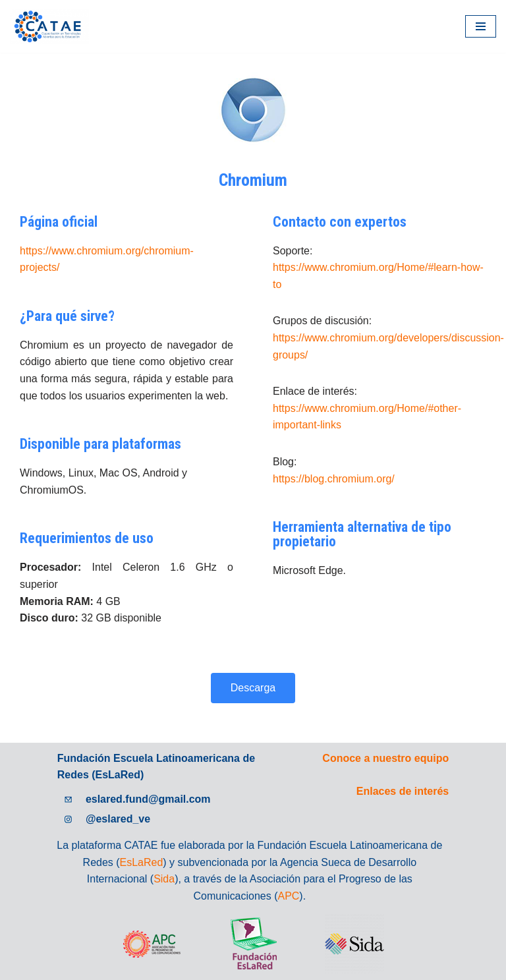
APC (289, 896)
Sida (164, 879)
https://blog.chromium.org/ (334, 479)
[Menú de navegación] (481, 26)
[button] (253, 688)
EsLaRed (141, 862)
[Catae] (49, 26)
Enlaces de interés (403, 791)
